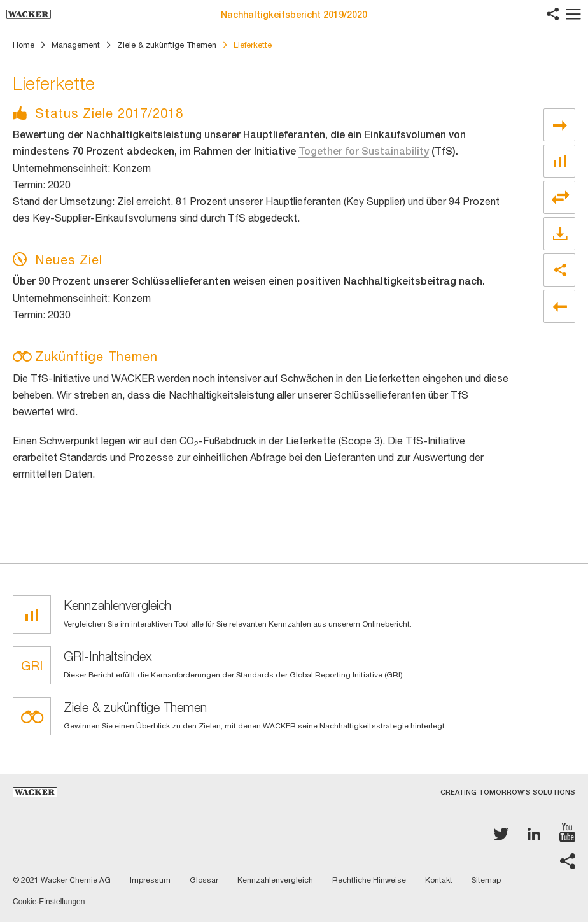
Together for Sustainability (364, 151)
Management (76, 45)
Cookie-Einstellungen (49, 902)
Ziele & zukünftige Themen (167, 45)
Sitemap (486, 880)
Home (24, 45)
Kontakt (439, 880)
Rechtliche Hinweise (369, 880)
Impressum (150, 880)
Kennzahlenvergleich (275, 880)
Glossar (204, 880)
